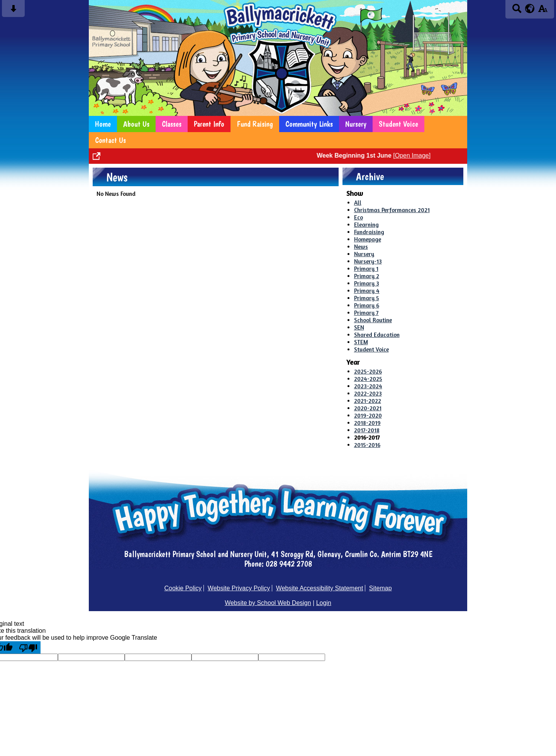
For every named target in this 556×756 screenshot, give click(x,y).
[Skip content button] (13, 11)
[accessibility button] (543, 11)
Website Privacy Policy (239, 588)
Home (103, 124)
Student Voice (398, 124)
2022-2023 (368, 393)
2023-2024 (368, 386)
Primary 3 (367, 283)
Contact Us (110, 140)
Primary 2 (367, 276)
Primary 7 (366, 313)
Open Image (417, 155)
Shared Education (377, 335)
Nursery (356, 124)
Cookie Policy (183, 588)
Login (324, 603)
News (361, 247)
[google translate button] (530, 8)
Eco (359, 217)
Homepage (368, 239)
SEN (359, 327)
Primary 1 (366, 269)
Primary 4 (367, 291)
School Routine (373, 320)
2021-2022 (368, 401)
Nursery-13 (368, 261)
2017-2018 (367, 430)
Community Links (309, 124)
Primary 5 (367, 298)
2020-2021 (368, 408)
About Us (136, 124)
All (358, 203)
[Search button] (517, 11)
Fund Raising (255, 124)
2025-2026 (368, 371)
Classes (172, 124)
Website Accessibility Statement (320, 588)
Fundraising (369, 232)
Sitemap (381, 588)
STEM (361, 342)
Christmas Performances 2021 (392, 210)
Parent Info (209, 124)
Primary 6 (367, 305)
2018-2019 (367, 423)
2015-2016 (367, 445)
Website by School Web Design (268, 603)
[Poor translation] (28, 647)
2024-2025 (368, 379)
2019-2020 (368, 415)
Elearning (366, 225)
